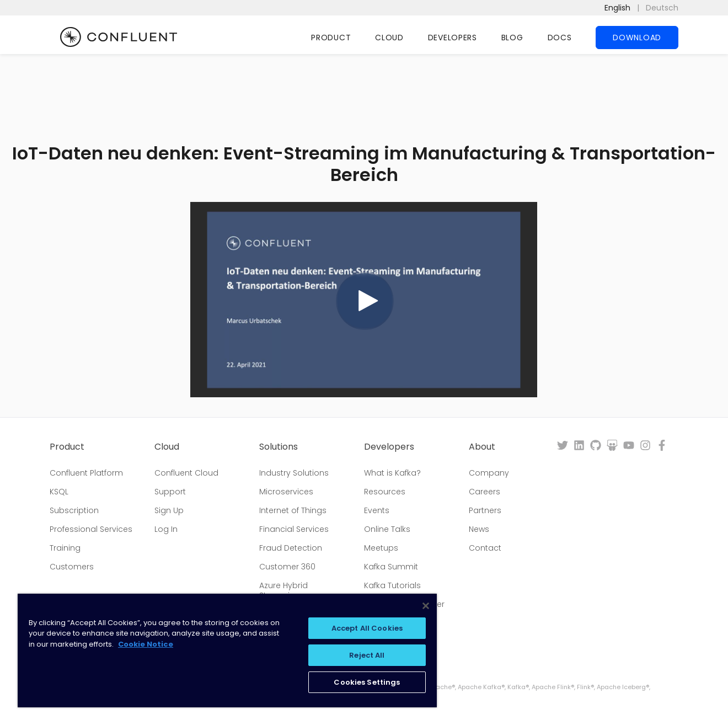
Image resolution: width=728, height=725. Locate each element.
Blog (512, 38)
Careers (485, 492)
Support (170, 492)
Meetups (381, 548)
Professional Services (91, 529)
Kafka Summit (391, 567)
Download (637, 38)
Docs (560, 38)
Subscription (74, 510)
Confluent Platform (86, 473)
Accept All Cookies (367, 628)
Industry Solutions (294, 473)
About (482, 447)
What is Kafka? (392, 473)
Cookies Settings (367, 682)
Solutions (279, 447)
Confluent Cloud (186, 473)
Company (489, 473)
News (479, 529)
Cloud (389, 38)
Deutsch (662, 8)
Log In (166, 529)
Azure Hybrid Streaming (283, 590)
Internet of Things (293, 510)
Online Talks (387, 529)
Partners (485, 510)
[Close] (426, 606)
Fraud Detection (291, 548)
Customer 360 (287, 567)
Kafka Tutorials (392, 585)
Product (331, 38)
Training (65, 548)
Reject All (367, 655)
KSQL (59, 492)
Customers (72, 567)
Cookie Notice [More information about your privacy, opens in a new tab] (146, 644)
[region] (227, 651)
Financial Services (294, 529)
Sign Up (169, 510)
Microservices (286, 492)
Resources (385, 492)
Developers (453, 38)
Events (377, 510)
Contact (485, 548)
